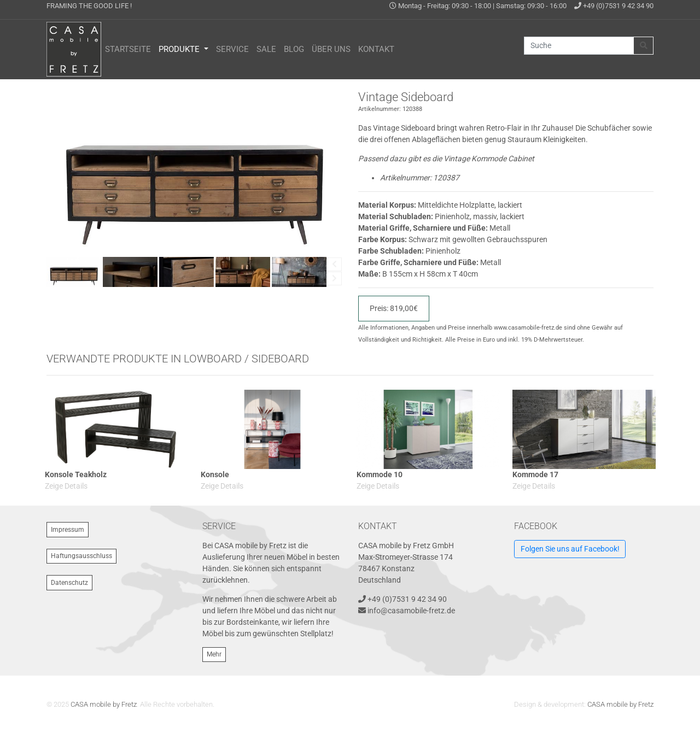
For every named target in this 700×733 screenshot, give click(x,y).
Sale (266, 49)
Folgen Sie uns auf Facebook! (570, 549)
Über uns (331, 49)
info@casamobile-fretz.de (411, 611)
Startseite (128, 49)
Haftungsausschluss (81, 556)
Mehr (214, 654)
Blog (294, 49)
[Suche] (579, 46)
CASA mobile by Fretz (104, 704)
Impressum (68, 530)
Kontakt (376, 49)
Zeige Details (66, 486)
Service (232, 49)
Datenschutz (69, 583)
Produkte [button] (180, 49)
